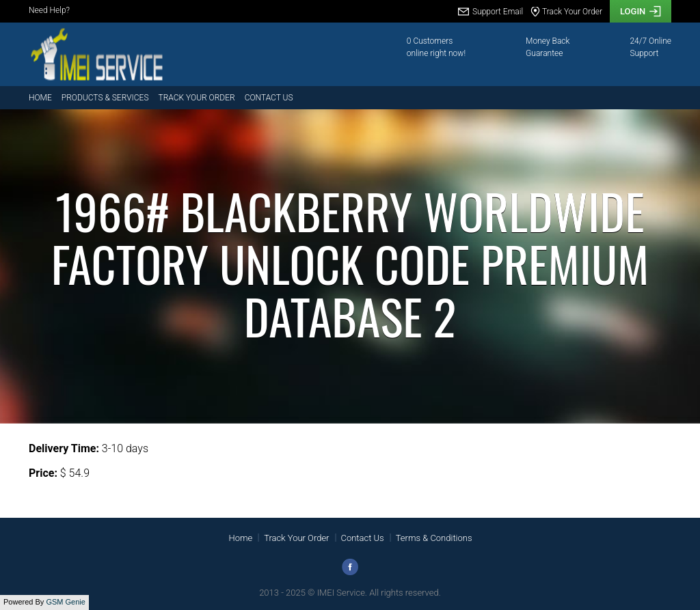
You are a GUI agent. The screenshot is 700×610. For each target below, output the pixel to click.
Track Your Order (197, 98)
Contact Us (269, 98)
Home (40, 98)
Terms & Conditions (434, 538)
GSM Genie (65, 602)
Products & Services (105, 98)
